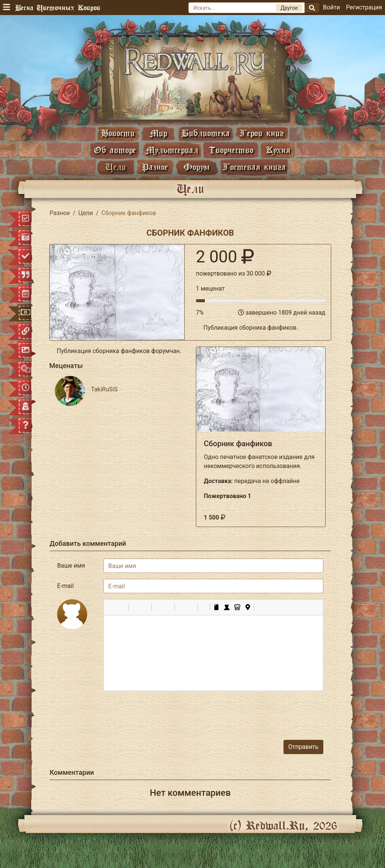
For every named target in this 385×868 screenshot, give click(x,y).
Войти (331, 7)
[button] (112, 607)
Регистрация (364, 7)
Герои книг (262, 133)
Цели (116, 167)
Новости (118, 133)
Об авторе (115, 150)
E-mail (65, 586)
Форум (197, 167)
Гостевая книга (254, 167)
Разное (155, 167)
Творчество (231, 150)
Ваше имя (71, 566)
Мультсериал (172, 150)
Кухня (278, 150)
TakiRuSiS (104, 389)
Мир (158, 133)
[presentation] (266, 712)
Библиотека (205, 133)
